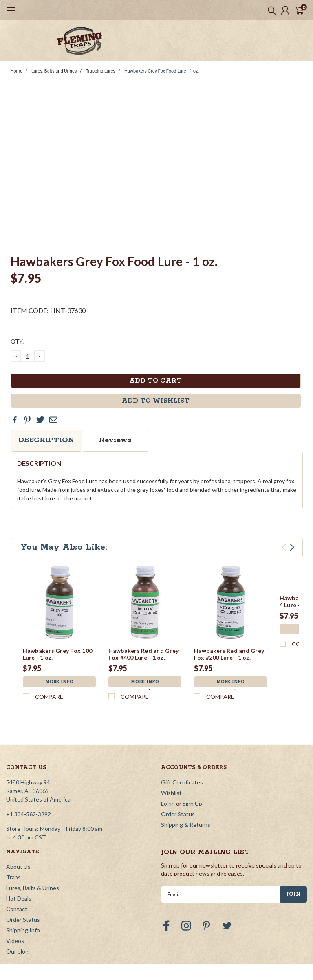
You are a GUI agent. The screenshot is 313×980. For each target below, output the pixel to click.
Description (46, 440)
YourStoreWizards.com (260, 931)
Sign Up (192, 751)
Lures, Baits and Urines (54, 71)
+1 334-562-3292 (29, 761)
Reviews (115, 440)
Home (17, 71)
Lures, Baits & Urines (33, 835)
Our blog (17, 899)
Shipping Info (23, 878)
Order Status (178, 761)
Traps (13, 825)
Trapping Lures (100, 71)
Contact (17, 856)
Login (168, 751)
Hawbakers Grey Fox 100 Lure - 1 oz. (58, 654)
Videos (15, 888)
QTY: (17, 341)
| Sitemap (152, 931)
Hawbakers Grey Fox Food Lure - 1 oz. (162, 71)
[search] (270, 10)
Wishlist (171, 740)
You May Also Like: (64, 547)
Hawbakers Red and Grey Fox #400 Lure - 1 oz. (144, 654)
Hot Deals (19, 846)
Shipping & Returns (186, 772)
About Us (18, 814)
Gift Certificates (182, 730)
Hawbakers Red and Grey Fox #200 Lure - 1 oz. (229, 654)
